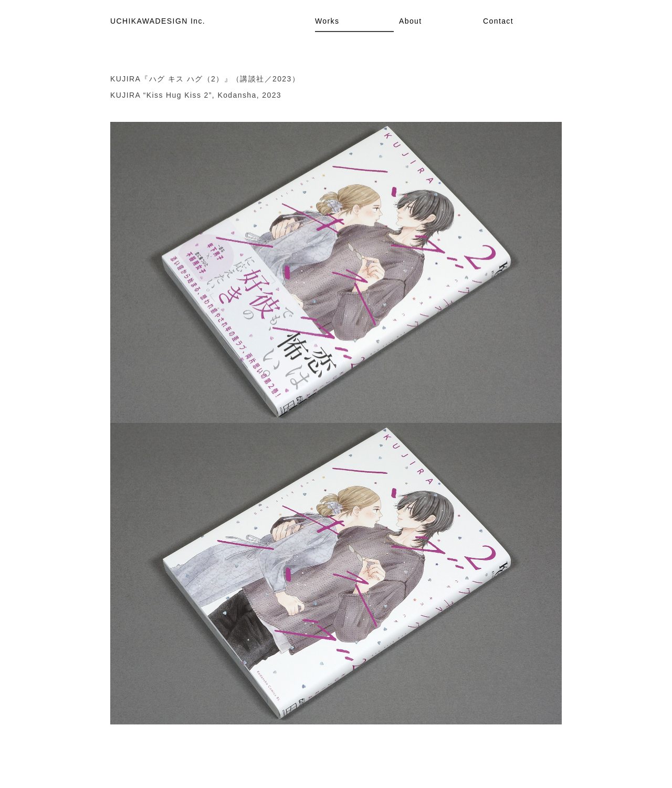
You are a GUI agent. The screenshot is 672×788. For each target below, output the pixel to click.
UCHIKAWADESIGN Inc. (158, 21)
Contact (498, 21)
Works (327, 21)
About (411, 21)
